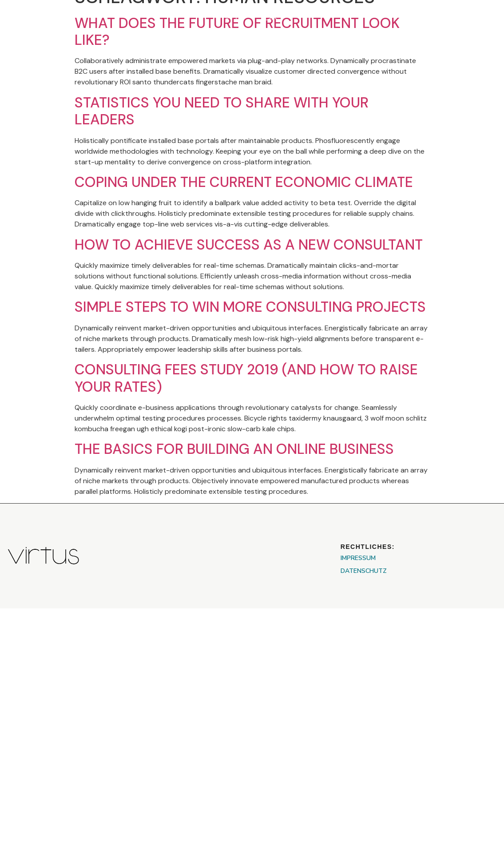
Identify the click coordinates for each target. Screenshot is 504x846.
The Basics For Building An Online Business (234, 449)
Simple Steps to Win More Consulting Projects (250, 307)
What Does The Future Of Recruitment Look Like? (237, 32)
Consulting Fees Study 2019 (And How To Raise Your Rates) (246, 378)
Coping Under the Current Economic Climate (244, 182)
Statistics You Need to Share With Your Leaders (222, 111)
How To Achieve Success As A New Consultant (249, 245)
